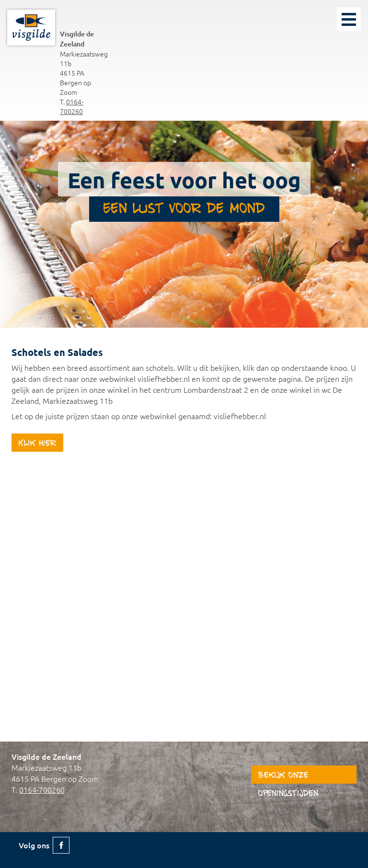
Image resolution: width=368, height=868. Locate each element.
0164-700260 (72, 106)
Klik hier (37, 444)
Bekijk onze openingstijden (288, 777)
